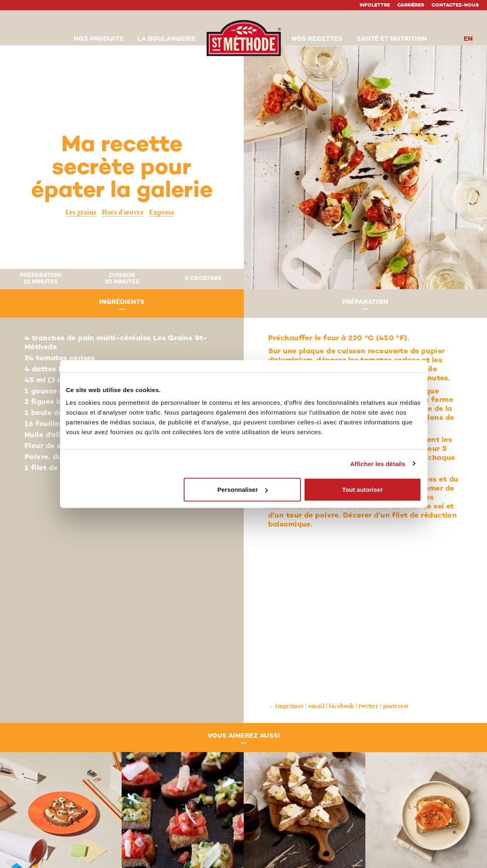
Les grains (81, 212)
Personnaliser (243, 490)
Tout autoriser (362, 490)
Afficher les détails (378, 463)
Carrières (411, 5)
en (468, 39)
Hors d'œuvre (123, 212)
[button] (99, 40)
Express (161, 212)
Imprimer (290, 706)
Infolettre (375, 5)
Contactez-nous (455, 5)
